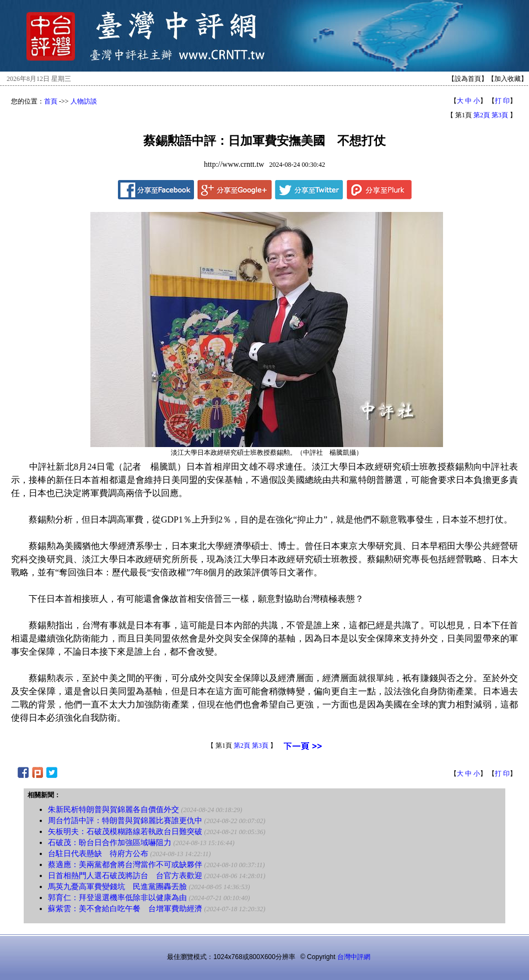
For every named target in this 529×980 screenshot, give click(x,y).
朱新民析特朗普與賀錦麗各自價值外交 (114, 810)
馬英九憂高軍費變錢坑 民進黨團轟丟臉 (117, 887)
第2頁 (482, 115)
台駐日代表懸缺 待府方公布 (98, 854)
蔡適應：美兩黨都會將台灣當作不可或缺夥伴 (125, 865)
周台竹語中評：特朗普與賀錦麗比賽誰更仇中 (125, 821)
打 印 (502, 101)
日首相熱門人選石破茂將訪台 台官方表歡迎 (125, 876)
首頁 (51, 101)
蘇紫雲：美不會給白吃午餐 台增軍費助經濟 (125, 909)
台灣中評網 (354, 957)
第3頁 (500, 115)
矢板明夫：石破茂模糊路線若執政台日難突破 (125, 832)
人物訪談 (84, 101)
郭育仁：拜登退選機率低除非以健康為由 (117, 898)
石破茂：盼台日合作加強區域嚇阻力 (110, 843)
